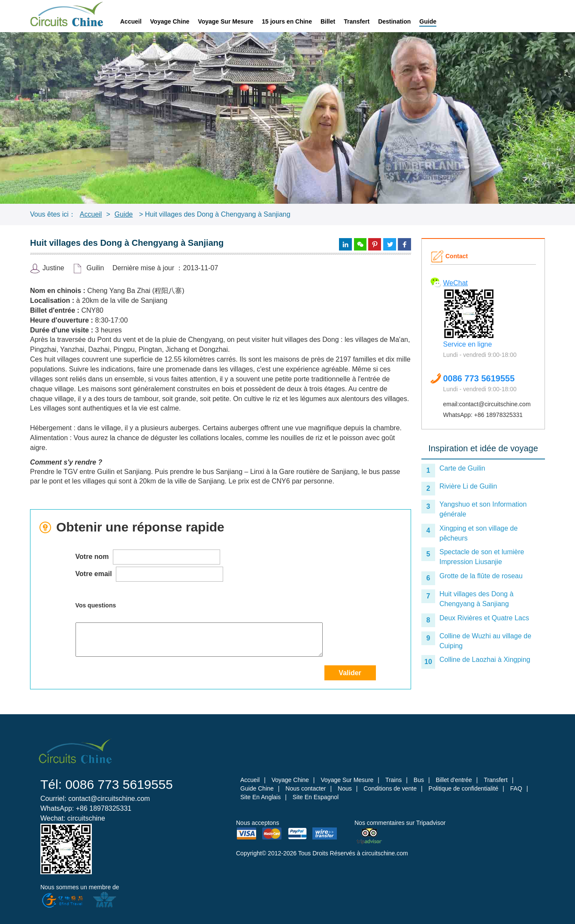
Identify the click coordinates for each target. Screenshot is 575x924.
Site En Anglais (260, 797)
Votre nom (148, 557)
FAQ (516, 788)
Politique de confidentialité (464, 788)
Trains (393, 780)
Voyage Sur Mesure (225, 21)
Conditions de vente (390, 788)
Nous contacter (306, 788)
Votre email (150, 574)
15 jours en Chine (287, 21)
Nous (345, 788)
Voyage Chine (170, 21)
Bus (419, 780)
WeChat (456, 283)
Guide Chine (257, 788)
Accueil (131, 21)
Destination (394, 21)
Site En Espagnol (316, 797)
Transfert (357, 21)
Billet (328, 21)
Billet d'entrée (454, 780)
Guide (428, 21)
